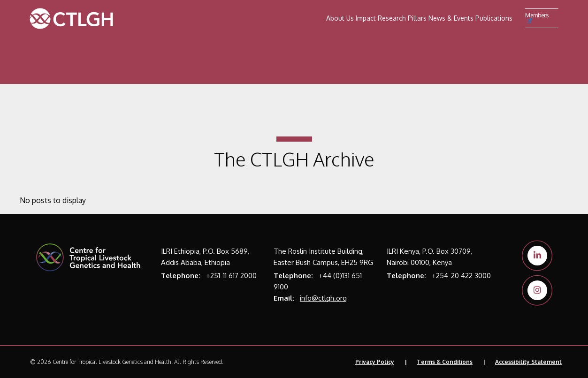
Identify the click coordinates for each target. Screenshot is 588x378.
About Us (340, 18)
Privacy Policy (375, 362)
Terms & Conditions (445, 362)
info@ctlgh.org (323, 298)
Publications (494, 18)
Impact (366, 18)
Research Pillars (402, 18)
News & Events (451, 18)
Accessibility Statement (528, 362)
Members (537, 17)
